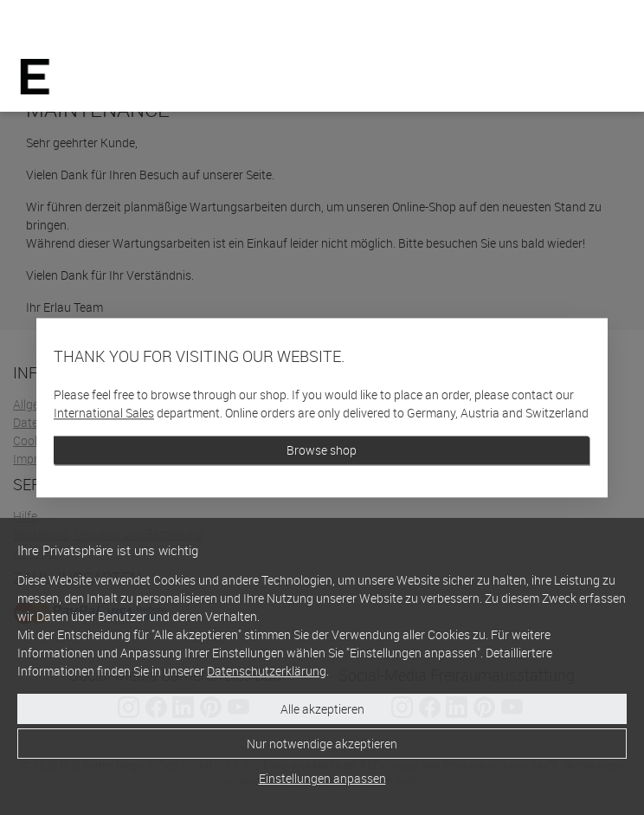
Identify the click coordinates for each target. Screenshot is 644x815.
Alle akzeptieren (322, 709)
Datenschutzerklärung (267, 671)
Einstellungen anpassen (322, 778)
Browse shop (322, 450)
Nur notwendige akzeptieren (322, 744)
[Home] (35, 77)
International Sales (104, 413)
